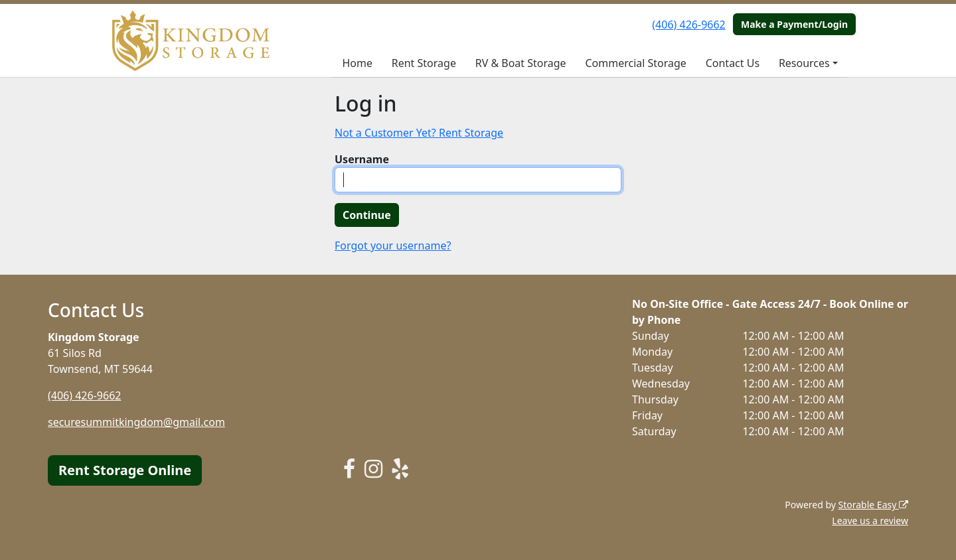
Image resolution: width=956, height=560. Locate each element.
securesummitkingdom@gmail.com (136, 422)
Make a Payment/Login (794, 24)
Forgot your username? (393, 245)
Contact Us (733, 63)
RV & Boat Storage (521, 63)
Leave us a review (870, 521)
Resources (804, 63)
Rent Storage (424, 63)
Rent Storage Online (125, 470)
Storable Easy (873, 505)
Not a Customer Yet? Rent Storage (419, 133)
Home (357, 63)
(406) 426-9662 (688, 25)
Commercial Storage (635, 63)
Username (362, 159)
